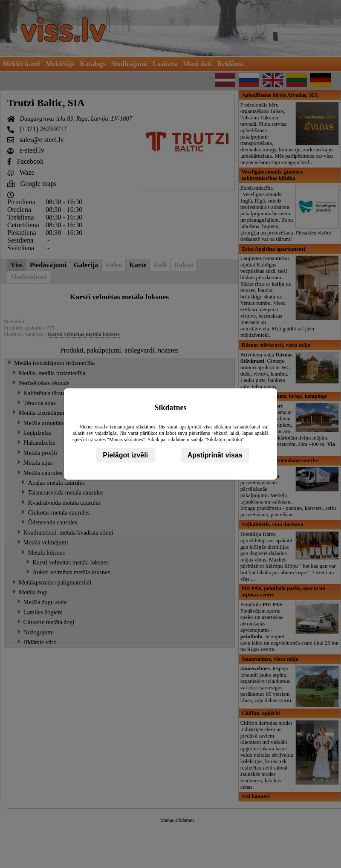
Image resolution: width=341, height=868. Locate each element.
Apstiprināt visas (215, 455)
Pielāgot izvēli (125, 455)
